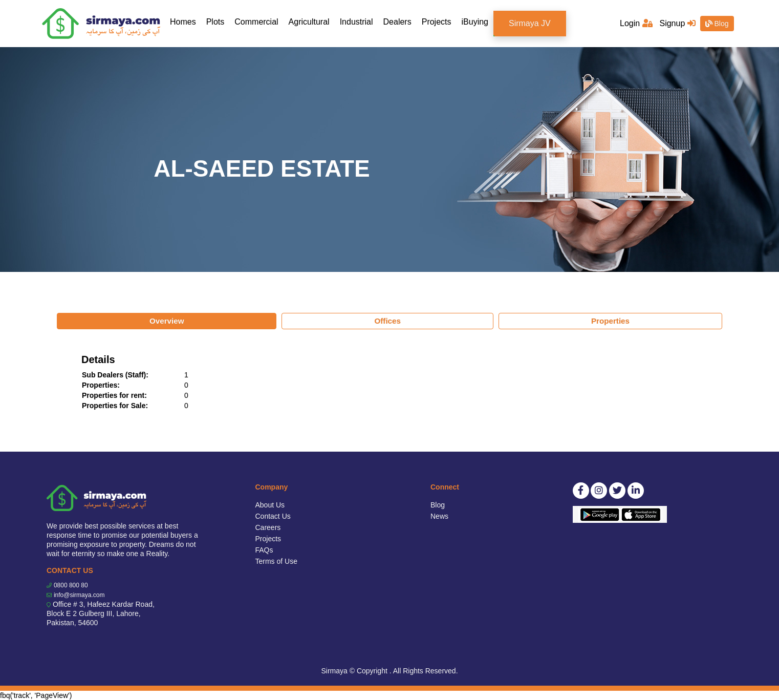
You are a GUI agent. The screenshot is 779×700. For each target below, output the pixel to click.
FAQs (264, 550)
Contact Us (273, 516)
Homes (186, 21)
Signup (677, 23)
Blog (717, 24)
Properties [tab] (610, 321)
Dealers (397, 22)
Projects (437, 22)
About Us (270, 505)
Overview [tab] (167, 321)
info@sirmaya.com (79, 595)
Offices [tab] (387, 321)
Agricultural (309, 22)
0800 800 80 (71, 585)
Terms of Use (276, 561)
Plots (215, 22)
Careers (268, 527)
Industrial (356, 22)
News (439, 516)
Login (636, 23)
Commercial (256, 22)
